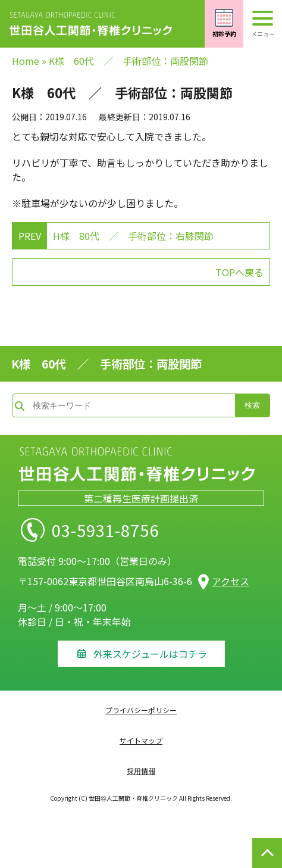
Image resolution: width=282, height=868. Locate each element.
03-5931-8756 (126, 530)
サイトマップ (141, 740)
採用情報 (141, 771)
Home (26, 61)
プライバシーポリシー (141, 710)
